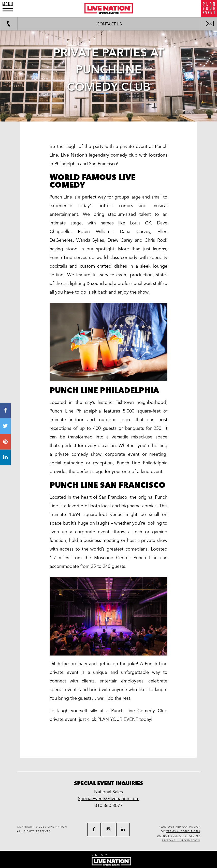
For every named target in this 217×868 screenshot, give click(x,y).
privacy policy (188, 827)
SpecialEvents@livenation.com (109, 799)
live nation (57, 827)
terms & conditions (183, 832)
